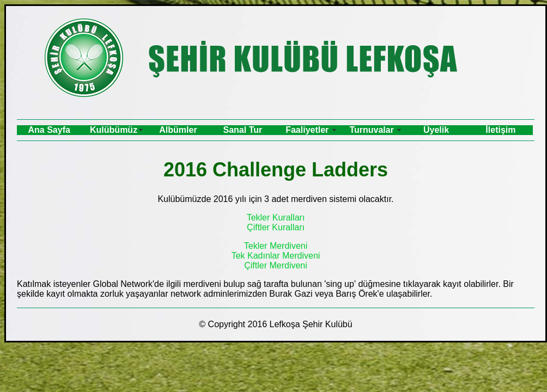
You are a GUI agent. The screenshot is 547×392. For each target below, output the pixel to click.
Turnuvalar (372, 130)
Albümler (178, 130)
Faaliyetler (307, 130)
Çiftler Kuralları (276, 227)
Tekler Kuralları (276, 218)
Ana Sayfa (49, 130)
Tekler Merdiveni (276, 246)
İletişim (500, 130)
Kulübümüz (114, 130)
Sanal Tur (243, 130)
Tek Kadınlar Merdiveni (276, 256)
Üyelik (436, 130)
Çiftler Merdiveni (276, 265)
